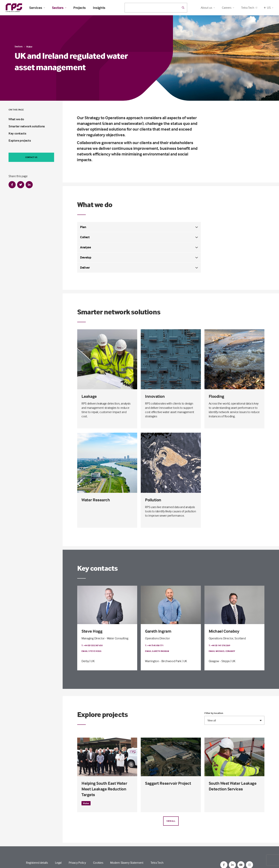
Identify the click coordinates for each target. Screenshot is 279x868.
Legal (58, 863)
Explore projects (20, 140)
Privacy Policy (77, 863)
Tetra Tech (249, 8)
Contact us (31, 157)
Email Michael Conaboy (222, 651)
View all (171, 821)
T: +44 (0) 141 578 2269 (219, 645)
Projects (80, 8)
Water (29, 47)
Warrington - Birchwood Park (163, 661)
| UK (92, 661)
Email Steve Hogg (92, 651)
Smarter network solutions (27, 126)
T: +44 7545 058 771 (154, 645)
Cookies (98, 863)
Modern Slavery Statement (127, 863)
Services (37, 8)
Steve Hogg (92, 631)
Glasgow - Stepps (219, 661)
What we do (16, 119)
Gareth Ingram (158, 631)
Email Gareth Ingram (157, 651)
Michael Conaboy (224, 631)
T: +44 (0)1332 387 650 (92, 645)
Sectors (59, 8)
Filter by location (214, 713)
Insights (99, 8)
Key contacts (17, 133)
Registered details (37, 863)
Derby (85, 661)
